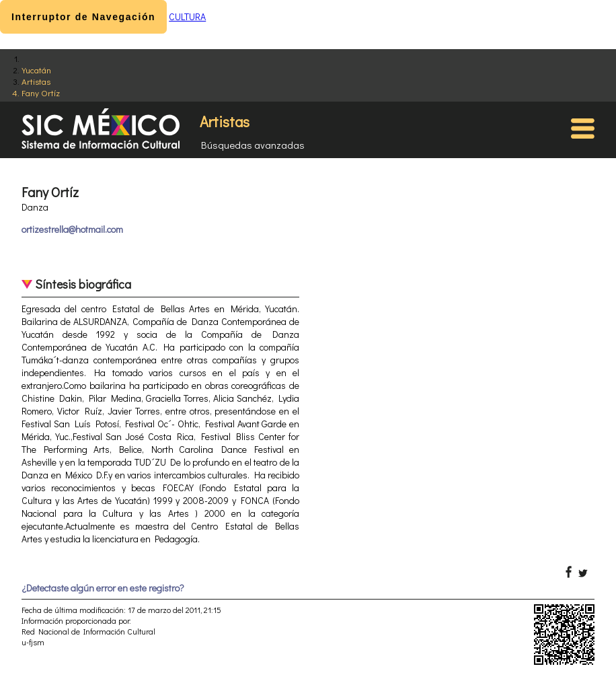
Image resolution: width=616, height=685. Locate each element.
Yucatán (36, 70)
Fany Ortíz (41, 93)
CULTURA (187, 16)
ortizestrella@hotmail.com (72, 229)
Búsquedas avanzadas (253, 145)
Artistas (36, 81)
